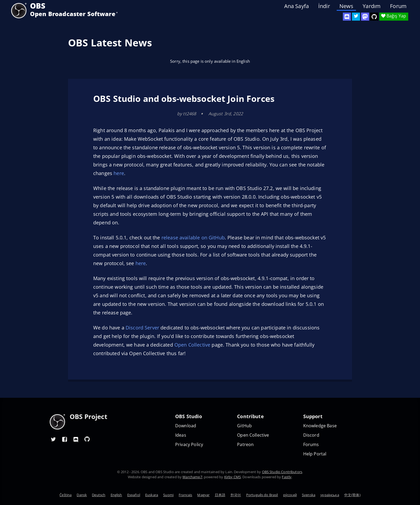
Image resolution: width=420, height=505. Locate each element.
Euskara (152, 495)
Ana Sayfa (297, 6)
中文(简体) (352, 495)
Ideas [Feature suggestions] (181, 435)
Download (186, 426)
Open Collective (192, 345)
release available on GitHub (193, 237)
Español (134, 495)
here (119, 173)
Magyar (203, 495)
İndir (324, 6)
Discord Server (142, 328)
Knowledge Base (320, 426)
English (116, 495)
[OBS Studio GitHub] (374, 17)
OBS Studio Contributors (282, 472)
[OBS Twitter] (356, 17)
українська (330, 495)
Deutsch (99, 495)
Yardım (372, 6)
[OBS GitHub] (87, 439)
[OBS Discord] (347, 17)
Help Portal (315, 454)
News (346, 6)
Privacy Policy (189, 445)
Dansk (82, 495)
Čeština (65, 495)
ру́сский (290, 495)
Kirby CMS (232, 477)
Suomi (168, 495)
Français (185, 495)
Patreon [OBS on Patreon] (245, 445)
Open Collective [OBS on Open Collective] (253, 435)
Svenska (309, 495)
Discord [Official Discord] (311, 435)
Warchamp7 (192, 477)
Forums (311, 445)
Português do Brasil (262, 495)
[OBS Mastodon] (365, 17)
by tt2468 (187, 114)
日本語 (220, 495)
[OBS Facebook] (65, 439)
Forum (398, 6)
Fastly (287, 477)
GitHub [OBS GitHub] (244, 426)
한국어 (236, 495)
